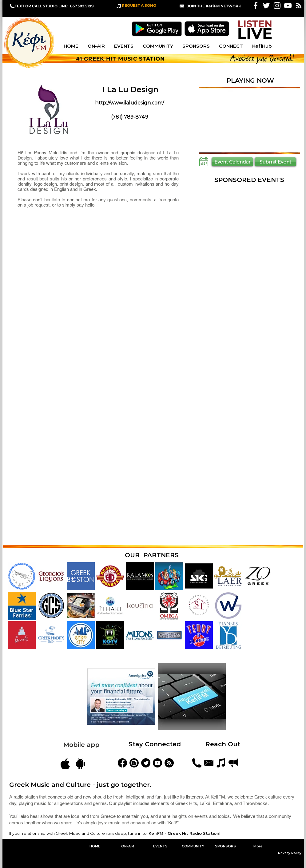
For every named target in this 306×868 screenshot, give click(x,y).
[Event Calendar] (232, 162)
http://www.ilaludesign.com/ (129, 103)
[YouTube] (157, 763)
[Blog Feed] (169, 763)
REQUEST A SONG (139, 5)
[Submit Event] (275, 162)
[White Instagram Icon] (277, 6)
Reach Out (224, 744)
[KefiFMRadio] (146, 763)
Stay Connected (155, 744)
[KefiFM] (122, 763)
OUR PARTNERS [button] (152, 555)
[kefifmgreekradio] (134, 763)
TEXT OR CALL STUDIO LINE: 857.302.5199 (54, 6)
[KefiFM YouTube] (288, 6)
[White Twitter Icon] (266, 6)
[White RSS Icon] (299, 6)
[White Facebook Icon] (256, 6)
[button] (214, 6)
